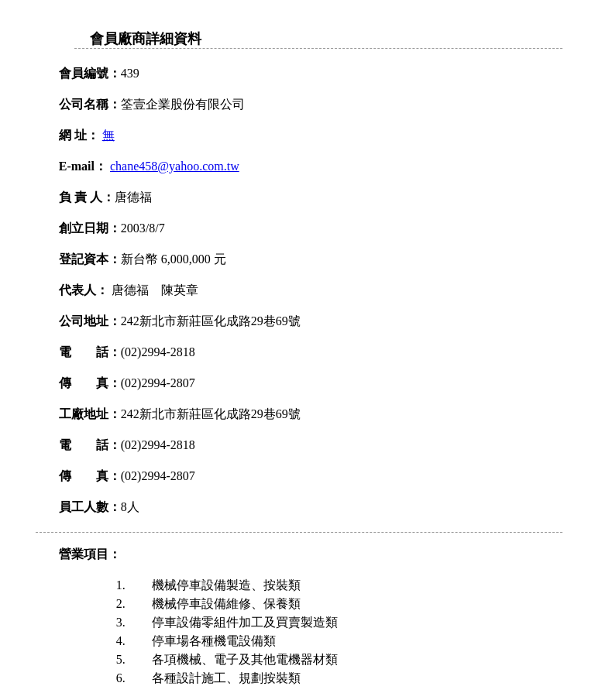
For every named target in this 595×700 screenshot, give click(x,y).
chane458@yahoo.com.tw (175, 166)
